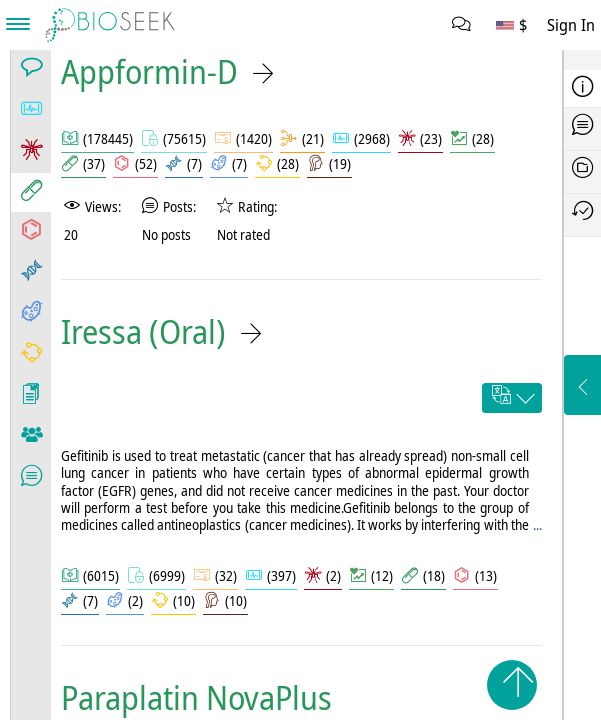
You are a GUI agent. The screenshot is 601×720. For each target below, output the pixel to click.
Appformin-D (149, 71)
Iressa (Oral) (143, 331)
